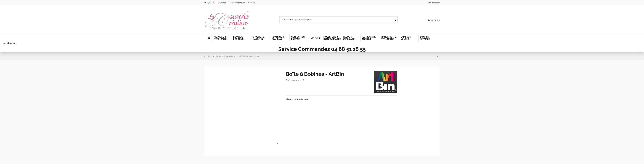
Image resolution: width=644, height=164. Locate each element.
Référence (291, 80)
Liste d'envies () (432, 3)
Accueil (251, 3)
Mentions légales (237, 3)
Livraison (223, 3)
